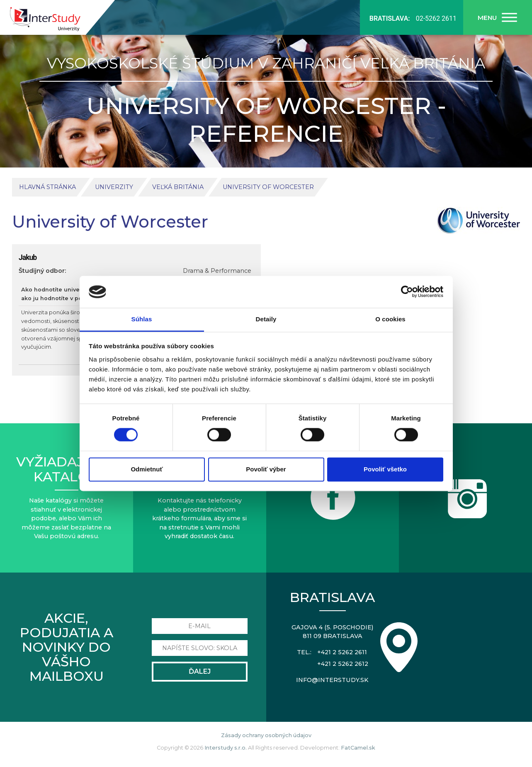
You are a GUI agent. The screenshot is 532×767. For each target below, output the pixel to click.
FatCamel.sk (358, 748)
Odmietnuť (147, 469)
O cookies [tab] (390, 319)
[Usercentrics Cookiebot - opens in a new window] (407, 292)
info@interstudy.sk (332, 680)
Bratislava (332, 597)
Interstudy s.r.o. (226, 748)
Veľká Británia (178, 187)
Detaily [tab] (266, 319)
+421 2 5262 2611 (342, 652)
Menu (487, 18)
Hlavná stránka (47, 187)
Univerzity (114, 187)
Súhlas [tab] (142, 319)
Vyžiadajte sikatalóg (66, 469)
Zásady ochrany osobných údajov (266, 735)
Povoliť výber (266, 469)
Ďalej (200, 671)
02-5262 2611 (436, 18)
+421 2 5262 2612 (343, 664)
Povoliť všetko (385, 469)
